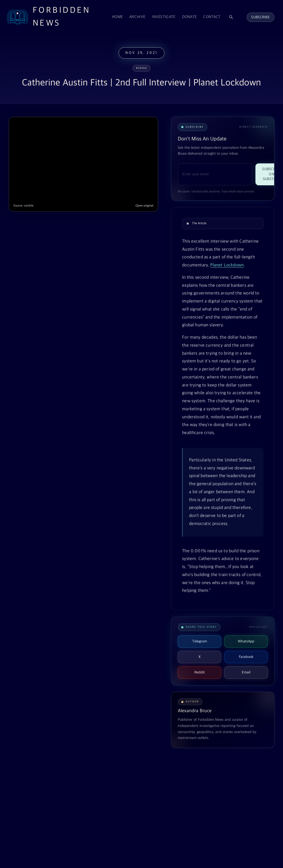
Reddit (200, 672)
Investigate (164, 17)
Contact (212, 17)
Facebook (246, 657)
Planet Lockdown (227, 265)
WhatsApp (246, 641)
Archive (137, 17)
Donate (190, 17)
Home (117, 17)
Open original (144, 206)
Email (246, 672)
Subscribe (261, 17)
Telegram (200, 641)
